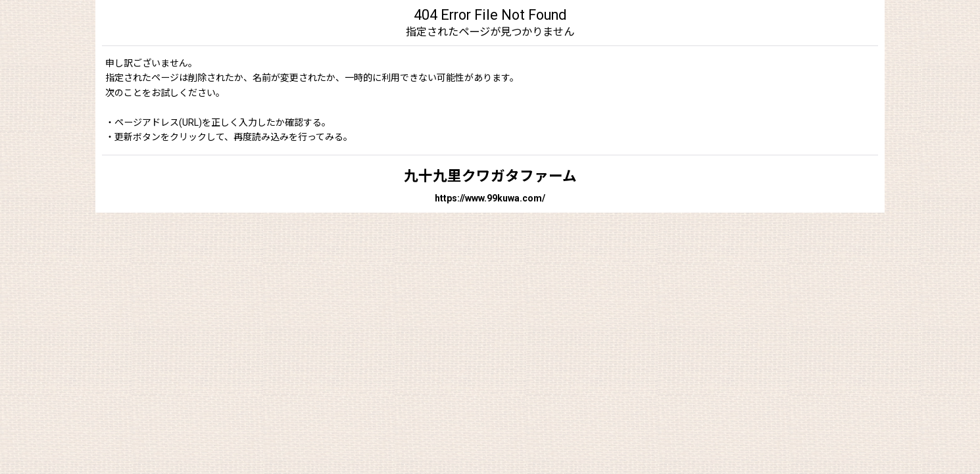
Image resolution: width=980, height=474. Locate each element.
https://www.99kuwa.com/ (490, 198)
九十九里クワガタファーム (490, 176)
